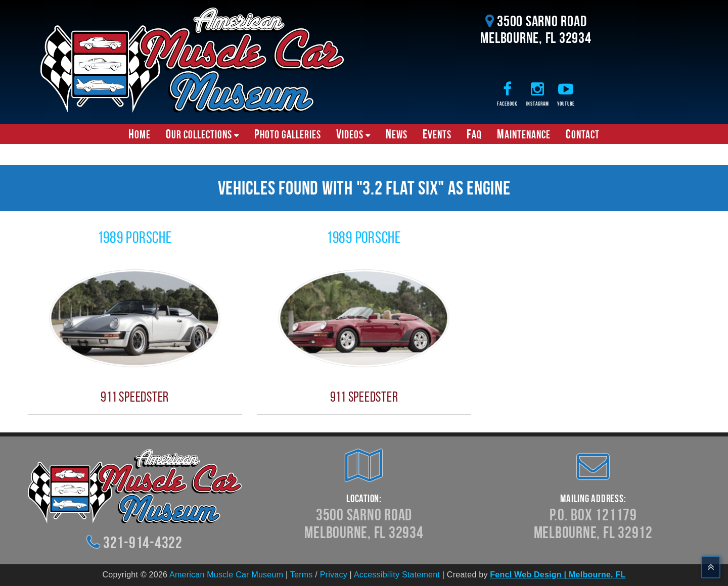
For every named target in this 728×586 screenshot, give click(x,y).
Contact (583, 134)
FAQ (474, 134)
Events (437, 134)
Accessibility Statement (397, 575)
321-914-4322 (143, 542)
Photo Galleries (288, 134)
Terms (302, 575)
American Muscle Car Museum (226, 575)
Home (140, 134)
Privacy (334, 575)
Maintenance (524, 134)
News (397, 134)
